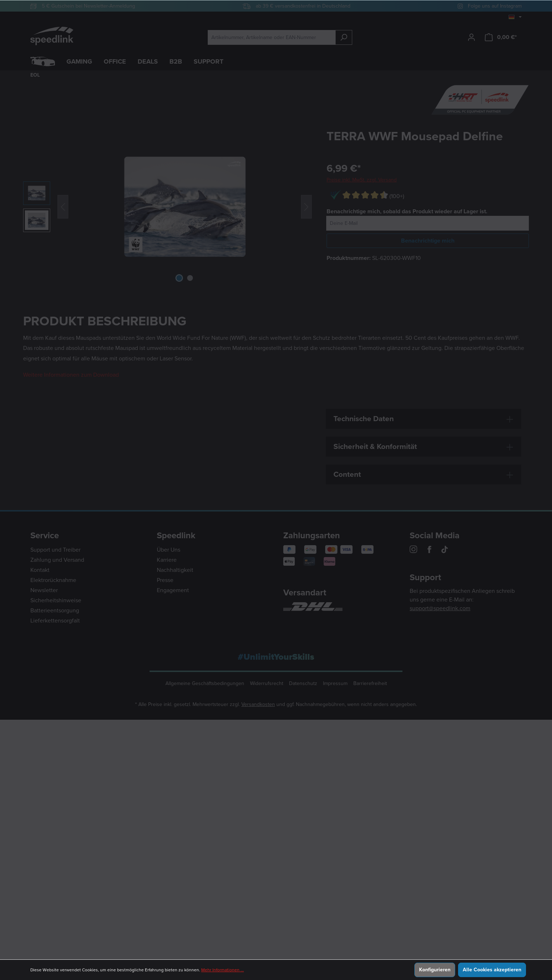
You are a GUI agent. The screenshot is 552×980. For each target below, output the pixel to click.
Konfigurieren (435, 970)
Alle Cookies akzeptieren (492, 970)
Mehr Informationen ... (223, 970)
